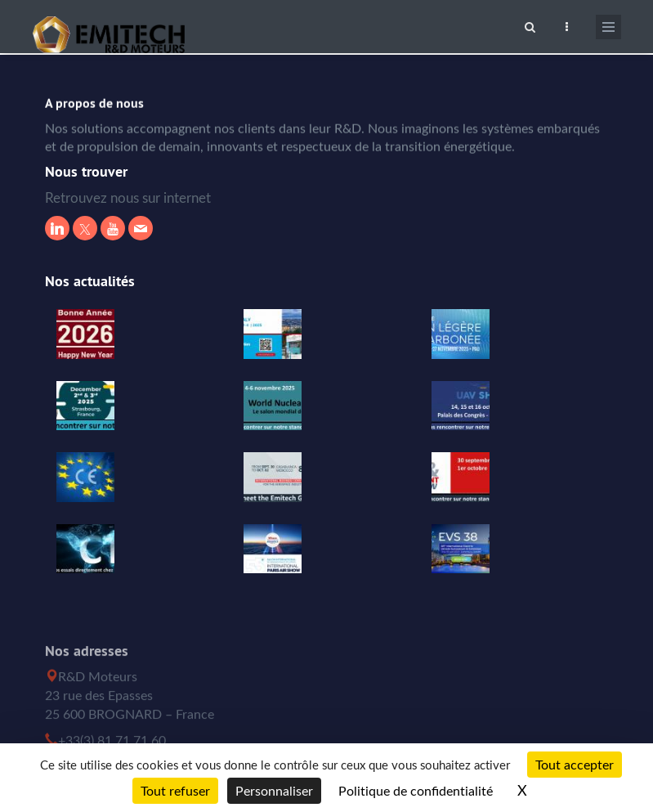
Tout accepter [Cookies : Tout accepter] (575, 765)
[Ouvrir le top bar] (567, 25)
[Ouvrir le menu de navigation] (608, 27)
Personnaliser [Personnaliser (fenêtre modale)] (274, 791)
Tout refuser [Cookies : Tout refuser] (175, 791)
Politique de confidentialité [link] (416, 791)
